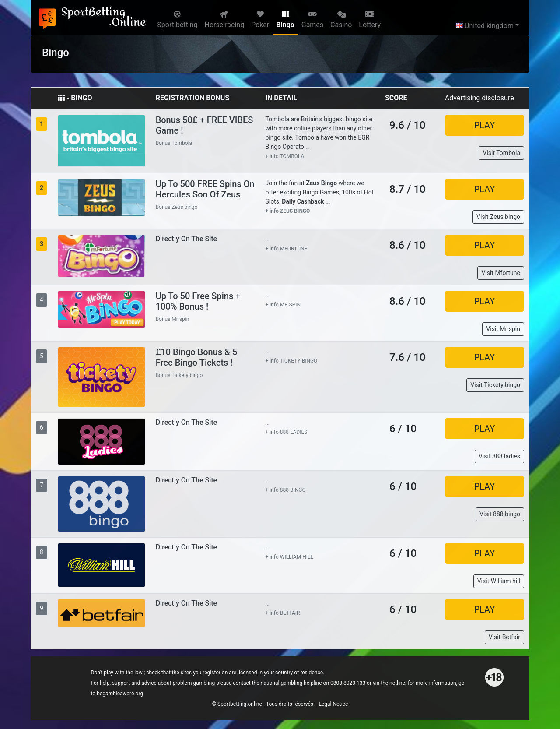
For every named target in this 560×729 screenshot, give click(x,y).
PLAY (485, 125)
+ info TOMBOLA (285, 156)
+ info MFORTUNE (286, 249)
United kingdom (485, 26)
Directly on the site (187, 239)
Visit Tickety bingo (495, 385)
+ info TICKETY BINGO (291, 361)
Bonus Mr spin (173, 319)
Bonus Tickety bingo (179, 375)
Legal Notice (333, 704)
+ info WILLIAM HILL (289, 557)
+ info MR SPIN (283, 305)
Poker (260, 19)
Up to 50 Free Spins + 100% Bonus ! (198, 301)
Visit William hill (499, 581)
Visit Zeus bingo (498, 217)
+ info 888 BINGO (285, 490)
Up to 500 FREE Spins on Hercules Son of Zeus (205, 189)
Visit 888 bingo (500, 514)
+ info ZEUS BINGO (287, 211)
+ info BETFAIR (282, 613)
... (308, 147)
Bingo (285, 19)
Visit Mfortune (501, 273)
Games (312, 19)
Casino (341, 19)
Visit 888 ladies (499, 456)
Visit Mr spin (503, 329)
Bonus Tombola (174, 143)
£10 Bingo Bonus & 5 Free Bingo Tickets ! (197, 357)
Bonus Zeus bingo (177, 207)
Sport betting (177, 19)
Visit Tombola (501, 153)
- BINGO (75, 98)
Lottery (370, 19)
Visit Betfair (504, 637)
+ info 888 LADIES (286, 432)
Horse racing (225, 19)
